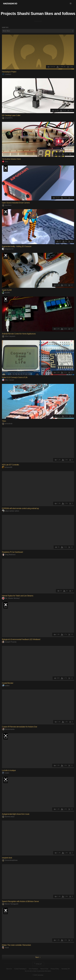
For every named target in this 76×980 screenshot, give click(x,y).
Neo (5, 162)
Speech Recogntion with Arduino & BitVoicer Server (20, 901)
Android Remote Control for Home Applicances (19, 334)
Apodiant (7, 205)
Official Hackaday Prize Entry (6, 256)
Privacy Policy (55, 969)
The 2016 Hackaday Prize (6, 780)
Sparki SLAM (7, 290)
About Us (9, 969)
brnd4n (6, 293)
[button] (71, 3)
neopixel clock (7, 858)
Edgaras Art (8, 249)
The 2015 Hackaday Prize (6, 169)
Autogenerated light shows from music (16, 814)
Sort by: (5, 27)
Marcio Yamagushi (10, 904)
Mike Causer (8, 380)
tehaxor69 (7, 467)
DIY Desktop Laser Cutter (11, 115)
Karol (5, 948)
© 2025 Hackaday (38, 975)
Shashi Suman (30, 13)
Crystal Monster (8, 683)
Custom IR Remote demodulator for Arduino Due (20, 727)
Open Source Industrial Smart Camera (16, 203)
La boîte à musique (9, 770)
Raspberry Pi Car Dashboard (12, 552)
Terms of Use (44, 969)
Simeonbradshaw (10, 860)
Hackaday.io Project (9, 72)
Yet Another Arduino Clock (11, 159)
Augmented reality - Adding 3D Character (17, 246)
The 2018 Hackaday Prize (6, 736)
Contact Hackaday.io (20, 969)
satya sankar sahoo (11, 511)
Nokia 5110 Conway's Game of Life (15, 377)
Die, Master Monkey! (11, 598)
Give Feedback (33, 969)
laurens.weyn (8, 817)
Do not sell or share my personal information (38, 971)
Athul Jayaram (9, 336)
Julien (6, 773)
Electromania (8, 729)
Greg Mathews (9, 555)
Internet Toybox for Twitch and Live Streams (18, 596)
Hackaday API (66, 969)
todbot (6, 686)
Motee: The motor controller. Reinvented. (17, 945)
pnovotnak (7, 424)
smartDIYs (7, 118)
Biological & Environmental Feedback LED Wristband (21, 639)
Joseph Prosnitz (9, 642)
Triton (4, 421)
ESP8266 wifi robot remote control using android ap (20, 508)
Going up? (38, 964)
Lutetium (7, 74)
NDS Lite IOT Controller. (11, 465)
